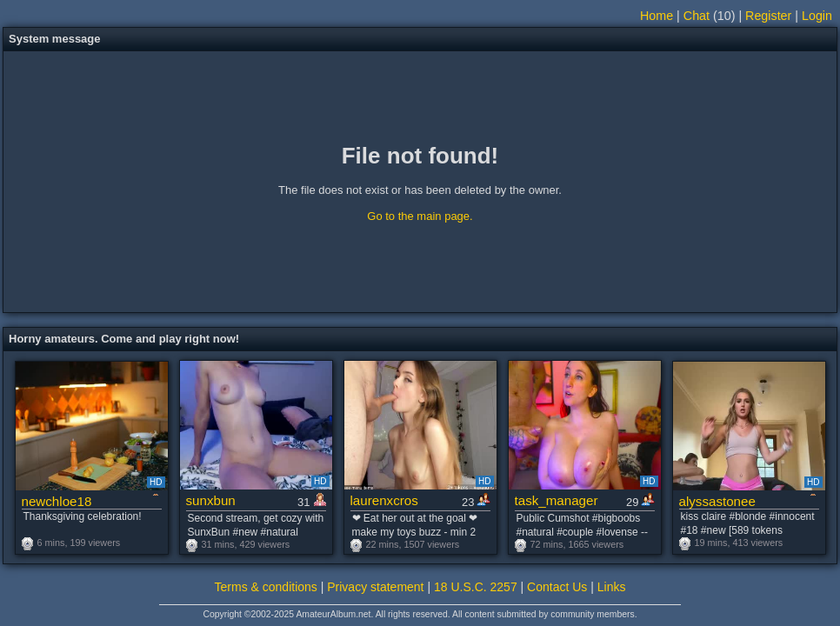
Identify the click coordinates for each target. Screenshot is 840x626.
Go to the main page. (420, 216)
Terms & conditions (266, 587)
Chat (697, 16)
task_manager (557, 500)
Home (657, 16)
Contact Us (557, 587)
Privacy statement (375, 587)
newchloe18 (57, 501)
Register (768, 16)
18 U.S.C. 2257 (476, 587)
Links (612, 587)
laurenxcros (384, 500)
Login (817, 16)
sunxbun (211, 500)
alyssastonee (717, 501)
